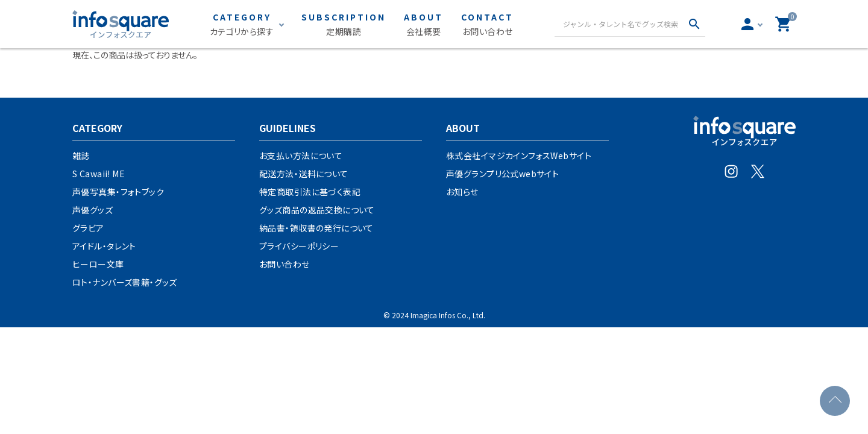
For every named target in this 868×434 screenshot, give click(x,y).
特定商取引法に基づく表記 (310, 192)
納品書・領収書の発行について (316, 228)
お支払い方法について (301, 156)
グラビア (88, 228)
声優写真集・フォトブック (118, 192)
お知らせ (462, 192)
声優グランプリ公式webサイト (502, 174)
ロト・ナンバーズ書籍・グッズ (125, 282)
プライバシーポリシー (299, 246)
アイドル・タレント (104, 246)
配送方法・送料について (304, 174)
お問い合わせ (285, 264)
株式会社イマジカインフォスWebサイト (519, 156)
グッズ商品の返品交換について (317, 210)
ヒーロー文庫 (98, 264)
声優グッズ (93, 210)
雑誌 (81, 156)
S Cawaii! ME (99, 174)
